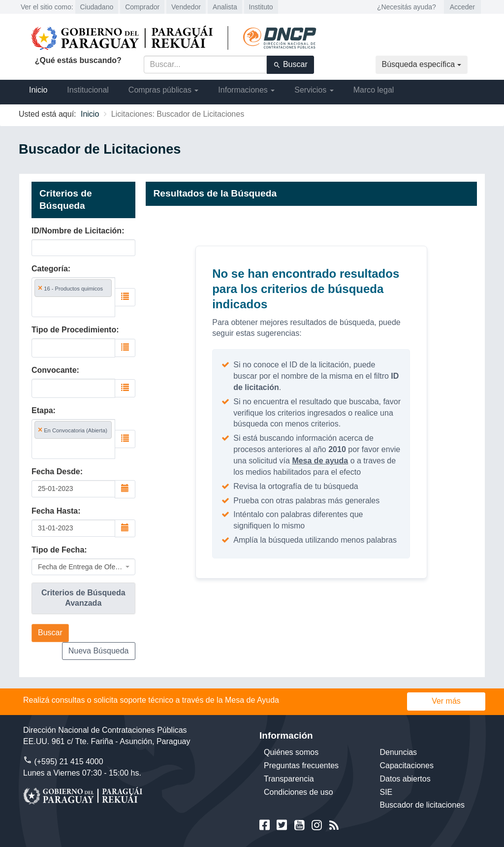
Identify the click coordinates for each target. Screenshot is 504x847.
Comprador (142, 7)
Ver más (446, 701)
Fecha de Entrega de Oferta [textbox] (80, 567)
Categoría (50, 269)
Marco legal (374, 90)
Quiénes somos (291, 752)
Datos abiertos (405, 779)
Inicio (38, 90)
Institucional (88, 90)
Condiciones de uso (299, 792)
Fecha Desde (56, 472)
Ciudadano (97, 7)
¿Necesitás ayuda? (407, 7)
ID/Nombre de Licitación (77, 231)
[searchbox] (73, 307)
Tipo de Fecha (58, 550)
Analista (225, 7)
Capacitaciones (407, 766)
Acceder (462, 7)
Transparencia (289, 779)
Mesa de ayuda (320, 461)
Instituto (261, 7)
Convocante (54, 370)
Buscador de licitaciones (423, 805)
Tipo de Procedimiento (74, 330)
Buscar (290, 65)
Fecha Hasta (55, 511)
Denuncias (399, 752)
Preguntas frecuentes (301, 766)
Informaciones (246, 90)
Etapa (42, 410)
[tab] (83, 598)
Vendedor (186, 7)
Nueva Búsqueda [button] (99, 651)
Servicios (314, 90)
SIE (386, 792)
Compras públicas (164, 90)
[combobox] (73, 297)
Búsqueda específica (422, 64)
